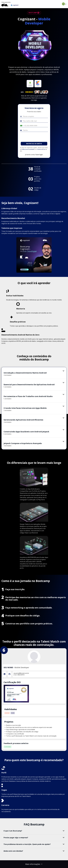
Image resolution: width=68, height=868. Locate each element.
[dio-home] (5, 5)
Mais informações (34, 864)
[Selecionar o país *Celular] (21, 126)
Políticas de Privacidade (28, 149)
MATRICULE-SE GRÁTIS (34, 144)
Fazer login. (39, 155)
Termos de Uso (41, 149)
